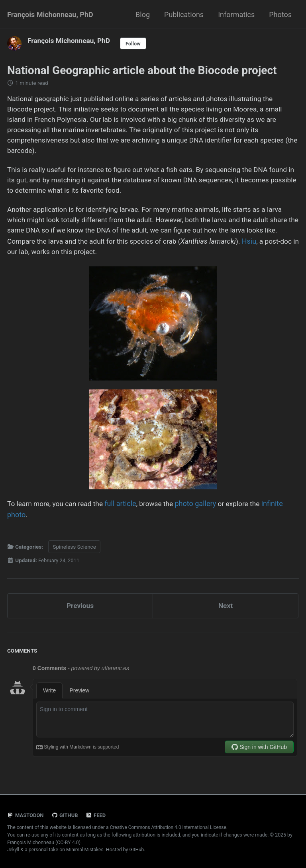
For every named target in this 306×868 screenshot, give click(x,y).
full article (125, 511)
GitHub (66, 815)
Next (226, 613)
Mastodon (26, 815)
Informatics (236, 15)
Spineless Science (74, 553)
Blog (143, 15)
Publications (184, 15)
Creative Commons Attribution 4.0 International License (171, 828)
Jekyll (14, 850)
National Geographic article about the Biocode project (142, 70)
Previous (80, 613)
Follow (137, 43)
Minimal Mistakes (86, 850)
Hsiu (14, 258)
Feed (98, 815)
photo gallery (201, 511)
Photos (280, 15)
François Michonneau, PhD (50, 15)
